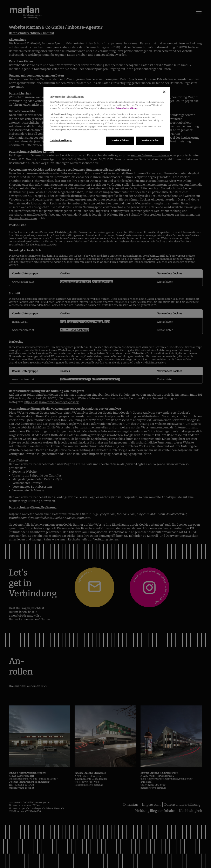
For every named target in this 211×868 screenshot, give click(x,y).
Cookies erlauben (150, 140)
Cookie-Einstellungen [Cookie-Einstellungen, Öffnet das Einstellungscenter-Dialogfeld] (61, 140)
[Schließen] (164, 92)
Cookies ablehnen (120, 140)
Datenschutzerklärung (127, 108)
